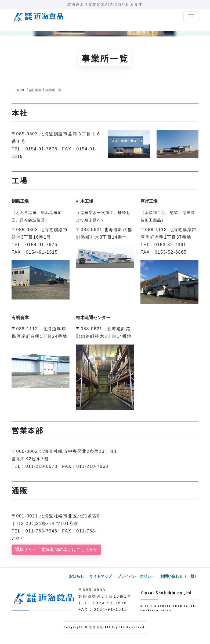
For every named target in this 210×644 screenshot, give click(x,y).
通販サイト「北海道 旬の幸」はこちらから (56, 549)
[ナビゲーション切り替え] (191, 17)
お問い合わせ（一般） (180, 576)
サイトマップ (103, 576)
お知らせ (80, 576)
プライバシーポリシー (138, 576)
